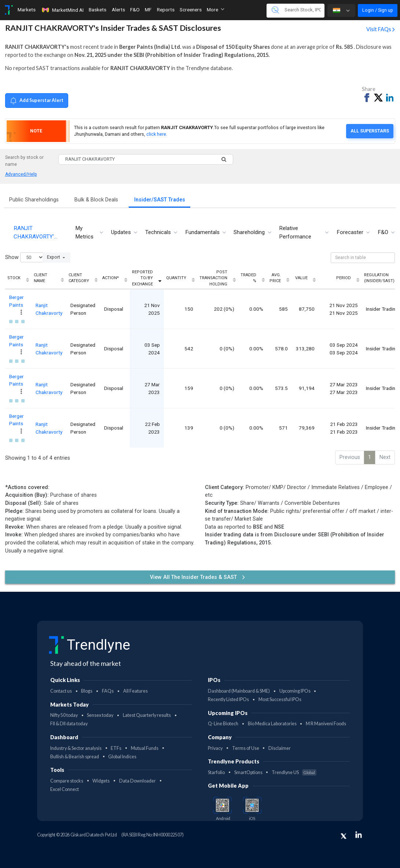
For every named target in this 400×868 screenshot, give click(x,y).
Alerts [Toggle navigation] (118, 10)
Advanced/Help (21, 174)
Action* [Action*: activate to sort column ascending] (111, 278)
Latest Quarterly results (147, 715)
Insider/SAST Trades (160, 200)
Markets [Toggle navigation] (27, 10)
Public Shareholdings (34, 200)
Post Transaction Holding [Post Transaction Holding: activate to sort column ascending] (213, 278)
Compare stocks (67, 781)
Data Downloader (137, 781)
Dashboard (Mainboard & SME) (239, 691)
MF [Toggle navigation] (148, 10)
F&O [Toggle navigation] (135, 10)
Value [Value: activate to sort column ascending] (301, 278)
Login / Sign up (378, 10)
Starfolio (216, 772)
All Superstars (370, 131)
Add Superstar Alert (37, 101)
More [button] (216, 10)
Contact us (61, 691)
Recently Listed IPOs (228, 699)
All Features (135, 691)
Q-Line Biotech (223, 724)
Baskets (98, 10)
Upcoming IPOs (295, 691)
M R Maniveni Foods (326, 724)
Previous (350, 457)
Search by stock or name (24, 161)
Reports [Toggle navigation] (166, 10)
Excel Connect (65, 789)
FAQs (108, 691)
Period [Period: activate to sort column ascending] (344, 278)
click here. (157, 134)
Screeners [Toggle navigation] (191, 10)
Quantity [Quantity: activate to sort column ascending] (176, 278)
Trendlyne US (294, 772)
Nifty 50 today (64, 715)
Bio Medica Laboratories (272, 724)
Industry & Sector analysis (76, 748)
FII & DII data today (69, 724)
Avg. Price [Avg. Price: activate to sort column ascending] (275, 278)
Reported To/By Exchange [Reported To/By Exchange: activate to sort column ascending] (142, 278)
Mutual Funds (145, 748)
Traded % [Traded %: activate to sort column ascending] (248, 278)
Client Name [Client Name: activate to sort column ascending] (41, 278)
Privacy (215, 748)
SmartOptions (248, 772)
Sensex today (100, 715)
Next (385, 457)
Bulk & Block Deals (96, 200)
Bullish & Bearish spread (75, 757)
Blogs (87, 691)
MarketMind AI (62, 10)
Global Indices (122, 757)
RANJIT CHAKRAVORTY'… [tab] (35, 232)
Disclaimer (280, 748)
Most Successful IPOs (280, 699)
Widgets (101, 781)
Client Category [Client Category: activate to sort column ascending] (79, 278)
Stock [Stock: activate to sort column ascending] (14, 278)
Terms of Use (246, 748)
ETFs (116, 748)
